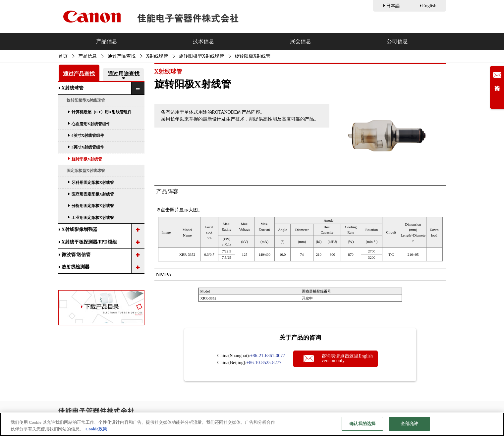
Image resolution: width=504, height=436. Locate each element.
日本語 (393, 6)
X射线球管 (157, 56)
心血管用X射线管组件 (91, 124)
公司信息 (397, 41)
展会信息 (301, 41)
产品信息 (107, 41)
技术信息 (203, 41)
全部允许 (409, 424)
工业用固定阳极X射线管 (93, 218)
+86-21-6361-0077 (267, 356)
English (429, 6)
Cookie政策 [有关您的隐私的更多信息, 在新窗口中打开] (96, 429)
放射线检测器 (76, 267)
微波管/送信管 (76, 255)
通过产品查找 (122, 56)
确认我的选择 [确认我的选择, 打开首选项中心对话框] (362, 424)
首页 (63, 56)
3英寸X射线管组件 (88, 147)
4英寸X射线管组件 (88, 136)
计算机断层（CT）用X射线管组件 (102, 112)
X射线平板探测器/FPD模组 (89, 242)
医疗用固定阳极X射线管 (93, 194)
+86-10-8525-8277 (264, 363)
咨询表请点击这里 (347, 358)
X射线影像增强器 (80, 229)
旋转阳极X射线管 (87, 159)
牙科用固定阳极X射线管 (93, 183)
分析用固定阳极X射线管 (93, 206)
